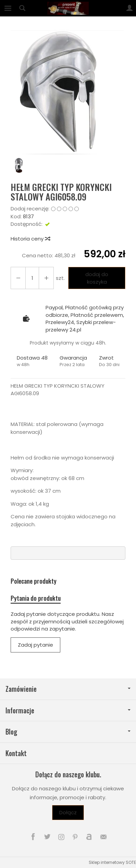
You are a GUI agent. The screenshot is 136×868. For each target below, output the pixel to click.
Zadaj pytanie (35, 645)
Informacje (68, 710)
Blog (68, 732)
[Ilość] (32, 278)
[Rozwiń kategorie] (8, 8)
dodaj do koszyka (97, 278)
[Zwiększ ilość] (18, 278)
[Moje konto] (129, 8)
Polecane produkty (34, 581)
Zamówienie (68, 689)
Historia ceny (30, 239)
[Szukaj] (22, 8)
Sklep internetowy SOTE (112, 862)
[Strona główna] (68, 8)
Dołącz (68, 812)
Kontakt (16, 753)
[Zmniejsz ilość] (46, 278)
